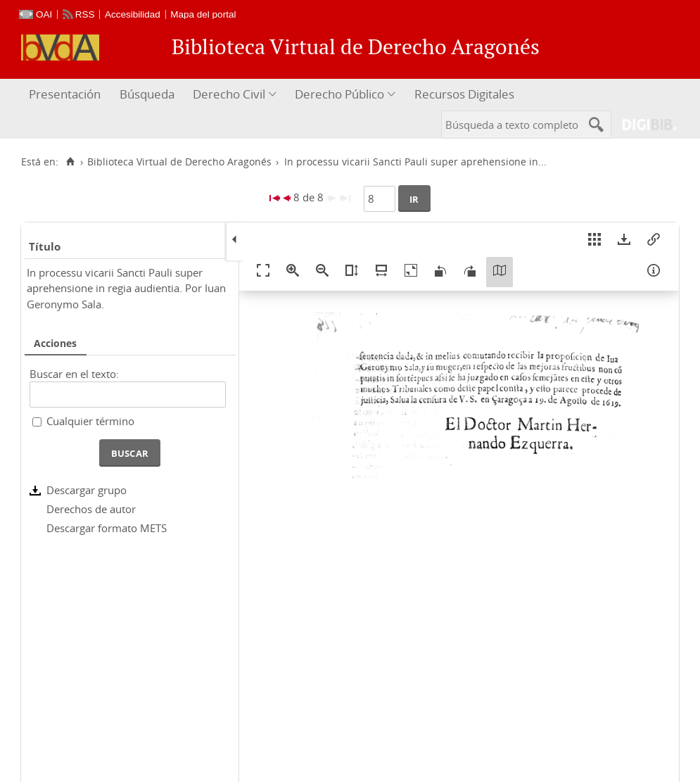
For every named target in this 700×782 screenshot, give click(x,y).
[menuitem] (66, 95)
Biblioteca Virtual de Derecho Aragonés (179, 162)
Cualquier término (90, 421)
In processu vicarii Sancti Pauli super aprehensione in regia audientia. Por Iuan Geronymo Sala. (126, 288)
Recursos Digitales (464, 94)
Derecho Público (339, 94)
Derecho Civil (229, 94)
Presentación (65, 94)
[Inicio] (70, 162)
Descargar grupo (87, 490)
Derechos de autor (91, 509)
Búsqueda (147, 94)
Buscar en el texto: (74, 374)
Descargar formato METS (107, 528)
